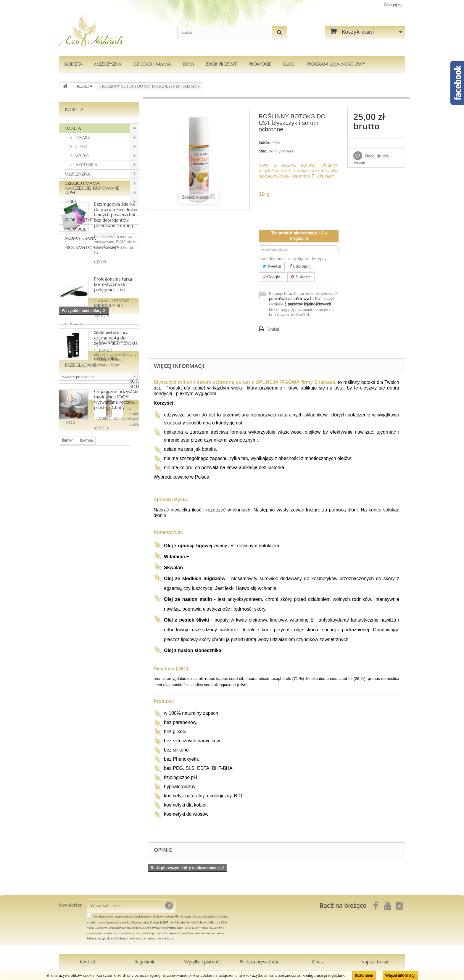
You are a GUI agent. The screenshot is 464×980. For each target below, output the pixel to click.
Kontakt (87, 962)
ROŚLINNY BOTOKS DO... (114, 656)
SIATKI (70, 211)
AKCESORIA (86, 165)
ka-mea (86, 716)
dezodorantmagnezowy (82, 725)
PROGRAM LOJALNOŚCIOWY (336, 64)
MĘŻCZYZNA (108, 64)
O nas (318, 962)
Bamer (67, 716)
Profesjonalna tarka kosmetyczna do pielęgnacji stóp (113, 365)
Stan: (263, 151)
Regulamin (145, 962)
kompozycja (72, 752)
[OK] (169, 906)
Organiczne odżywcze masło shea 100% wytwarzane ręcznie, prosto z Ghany (116, 480)
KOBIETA (74, 64)
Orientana (119, 725)
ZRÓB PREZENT (79, 220)
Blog (289, 64)
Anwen (75, 564)
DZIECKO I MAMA (152, 64)
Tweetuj (272, 266)
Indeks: (265, 143)
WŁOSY (82, 156)
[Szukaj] (279, 32)
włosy (67, 734)
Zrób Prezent (221, 64)
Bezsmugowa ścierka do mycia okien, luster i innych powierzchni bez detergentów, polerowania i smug (116, 295)
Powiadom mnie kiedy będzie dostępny (293, 259)
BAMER (76, 590)
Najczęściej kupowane (92, 268)
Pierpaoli (102, 734)
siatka (83, 734)
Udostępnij (301, 266)
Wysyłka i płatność (203, 962)
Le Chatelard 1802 (78, 743)
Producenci (79, 548)
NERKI (70, 202)
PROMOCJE (260, 64)
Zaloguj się (393, 5)
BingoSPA (77, 599)
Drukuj (273, 329)
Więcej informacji (400, 975)
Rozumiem (364, 975)
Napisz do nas (375, 962)
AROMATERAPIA (80, 238)
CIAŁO (81, 147)
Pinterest (301, 277)
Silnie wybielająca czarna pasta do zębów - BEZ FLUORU (116, 418)
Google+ (272, 277)
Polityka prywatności (260, 962)
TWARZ (82, 137)
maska (106, 743)
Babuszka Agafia (83, 581)
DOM (188, 64)
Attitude (76, 573)
